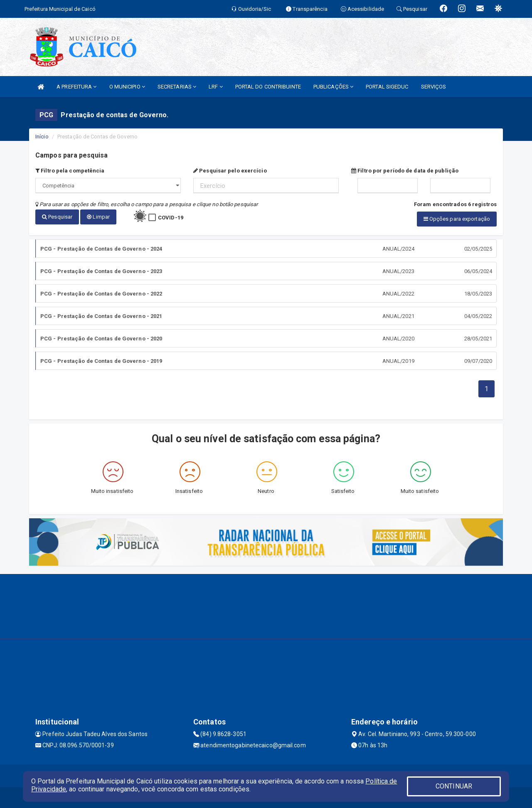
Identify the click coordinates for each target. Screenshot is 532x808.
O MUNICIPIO (127, 87)
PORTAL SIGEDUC (387, 87)
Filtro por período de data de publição (405, 171)
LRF (216, 87)
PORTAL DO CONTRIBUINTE (268, 87)
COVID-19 (171, 218)
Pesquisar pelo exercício (230, 171)
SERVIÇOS (434, 87)
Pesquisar (57, 217)
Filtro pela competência (70, 171)
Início (42, 137)
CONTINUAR (454, 786)
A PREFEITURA (76, 87)
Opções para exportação (457, 219)
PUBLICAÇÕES (333, 87)
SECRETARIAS (177, 87)
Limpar (98, 217)
